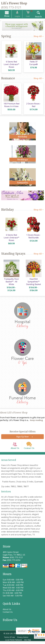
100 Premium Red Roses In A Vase (11, 106)
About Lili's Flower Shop (14, 414)
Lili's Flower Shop (14, 3)
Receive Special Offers (23, 433)
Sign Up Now (22, 438)
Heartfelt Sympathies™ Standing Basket (34, 283)
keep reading (36, 421)
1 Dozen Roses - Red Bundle (34, 237)
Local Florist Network (14, 643)
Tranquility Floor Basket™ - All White (11, 283)
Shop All (39, 37)
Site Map (28, 643)
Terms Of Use (10, 640)
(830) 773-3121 (11, 7)
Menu (9, 16)
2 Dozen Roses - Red (34, 106)
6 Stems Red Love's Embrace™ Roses (11, 65)
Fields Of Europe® (34, 62)
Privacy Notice (24, 640)
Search (37, 17)
